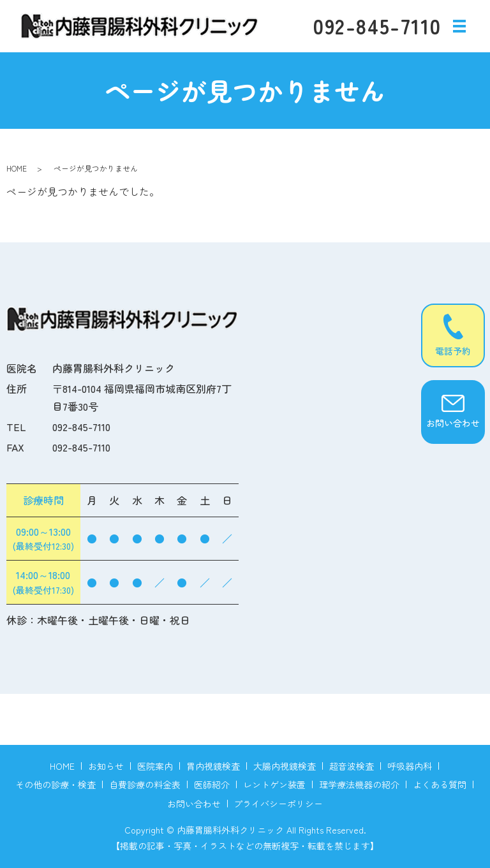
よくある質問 (440, 784)
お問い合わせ (194, 804)
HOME (17, 168)
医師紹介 (212, 784)
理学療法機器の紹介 (359, 784)
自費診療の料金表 (145, 784)
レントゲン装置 (274, 784)
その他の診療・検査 (56, 784)
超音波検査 (352, 766)
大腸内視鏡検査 (285, 766)
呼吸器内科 (410, 766)
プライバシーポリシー (278, 804)
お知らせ (106, 766)
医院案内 (155, 766)
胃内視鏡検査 (213, 766)
